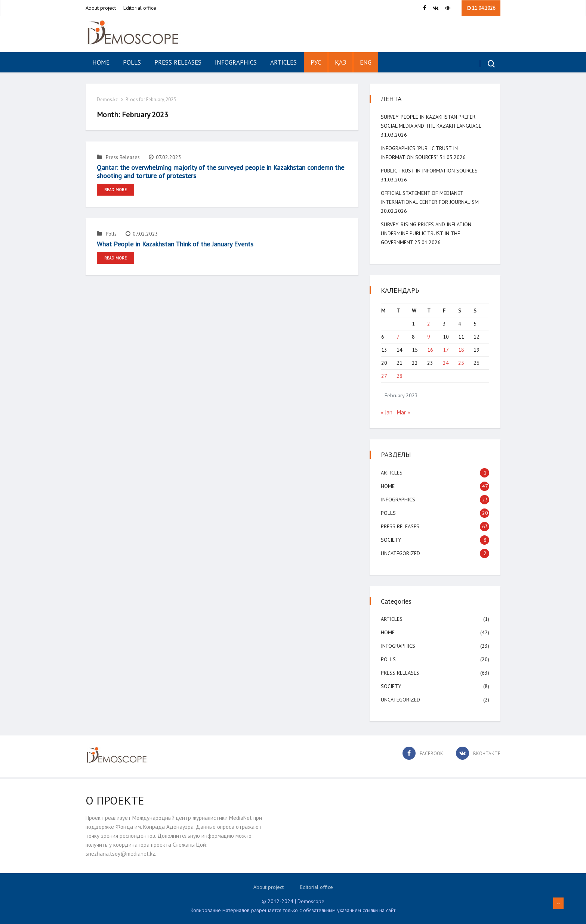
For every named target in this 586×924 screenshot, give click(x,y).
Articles (283, 62)
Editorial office (140, 8)
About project (101, 8)
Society (391, 540)
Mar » (403, 412)
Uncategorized (400, 553)
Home (101, 62)
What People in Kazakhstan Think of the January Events (175, 244)
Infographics (236, 62)
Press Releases (178, 62)
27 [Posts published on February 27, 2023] (384, 376)
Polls (132, 62)
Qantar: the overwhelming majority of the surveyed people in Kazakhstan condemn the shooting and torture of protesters (220, 172)
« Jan (387, 412)
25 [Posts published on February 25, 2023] (461, 363)
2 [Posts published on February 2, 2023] (429, 324)
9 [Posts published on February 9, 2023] (429, 337)
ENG (366, 62)
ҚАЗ (340, 62)
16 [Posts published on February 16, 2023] (430, 350)
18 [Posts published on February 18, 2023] (461, 350)
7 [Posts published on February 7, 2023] (398, 337)
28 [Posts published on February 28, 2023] (400, 376)
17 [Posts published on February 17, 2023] (446, 350)
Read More (115, 190)
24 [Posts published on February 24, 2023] (446, 363)
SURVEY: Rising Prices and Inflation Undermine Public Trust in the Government (426, 233)
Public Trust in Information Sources (429, 171)
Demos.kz (107, 99)
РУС (316, 62)
